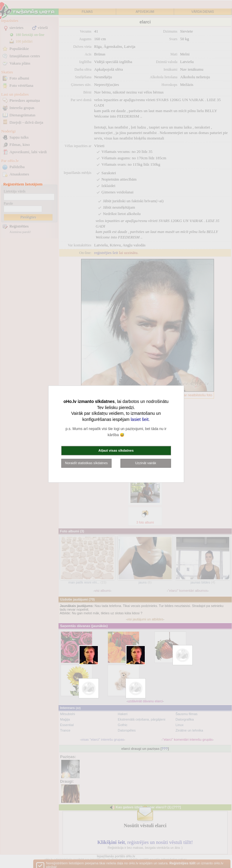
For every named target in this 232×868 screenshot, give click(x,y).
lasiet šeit (140, 419)
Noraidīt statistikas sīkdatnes (86, 463)
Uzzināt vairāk (146, 463)
